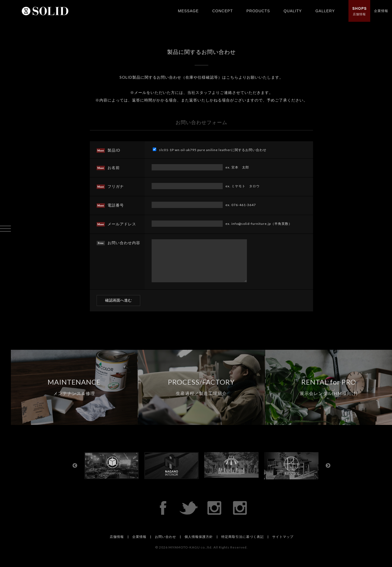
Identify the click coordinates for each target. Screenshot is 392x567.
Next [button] (328, 474)
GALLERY (325, 11)
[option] (114, 474)
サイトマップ (283, 545)
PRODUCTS (258, 11)
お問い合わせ (166, 545)
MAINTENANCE (74, 395)
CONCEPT (223, 11)
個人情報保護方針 (199, 545)
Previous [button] (75, 474)
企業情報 (381, 11)
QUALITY (293, 11)
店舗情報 (359, 11)
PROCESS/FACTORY (201, 395)
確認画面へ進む (118, 308)
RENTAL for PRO (329, 395)
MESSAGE (188, 11)
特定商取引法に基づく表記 (243, 545)
